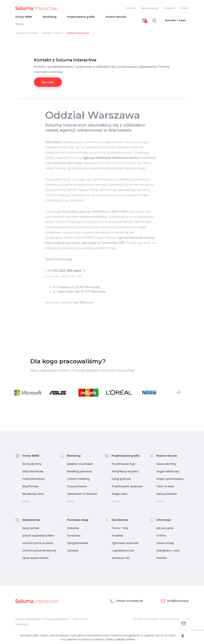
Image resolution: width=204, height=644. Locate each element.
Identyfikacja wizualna (125, 472)
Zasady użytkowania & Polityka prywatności (42, 619)
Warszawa (52, 142)
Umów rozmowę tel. (127, 601)
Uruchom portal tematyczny (39, 551)
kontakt (48, 82)
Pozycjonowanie (77, 487)
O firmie (131, 8)
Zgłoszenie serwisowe (125, 543)
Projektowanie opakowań (127, 487)
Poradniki (169, 8)
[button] (178, 393)
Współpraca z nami (168, 551)
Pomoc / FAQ (120, 528)
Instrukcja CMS (121, 558)
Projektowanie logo (124, 464)
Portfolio (162, 558)
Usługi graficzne (121, 479)
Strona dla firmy (32, 464)
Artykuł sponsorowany (170, 479)
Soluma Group (165, 543)
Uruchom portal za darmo (38, 543)
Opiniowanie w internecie (82, 494)
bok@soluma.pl (175, 601)
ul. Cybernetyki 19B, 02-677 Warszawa (79, 292)
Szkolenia (73, 551)
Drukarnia (73, 528)
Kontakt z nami (175, 21)
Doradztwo (74, 536)
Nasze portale (31, 528)
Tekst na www (165, 487)
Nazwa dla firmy (166, 464)
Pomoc (185, 8)
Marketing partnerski (79, 472)
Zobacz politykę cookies (120, 639)
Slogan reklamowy (168, 472)
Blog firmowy (30, 487)
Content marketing (78, 479)
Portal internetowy (33, 479)
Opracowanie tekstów (35, 558)
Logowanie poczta (123, 551)
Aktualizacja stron (33, 494)
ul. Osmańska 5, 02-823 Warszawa (76, 287)
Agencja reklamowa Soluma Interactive (111, 158)
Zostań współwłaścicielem (38, 536)
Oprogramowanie (78, 543)
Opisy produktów (167, 494)
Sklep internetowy (33, 472)
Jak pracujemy (150, 8)
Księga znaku (120, 494)
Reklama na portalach (80, 464)
